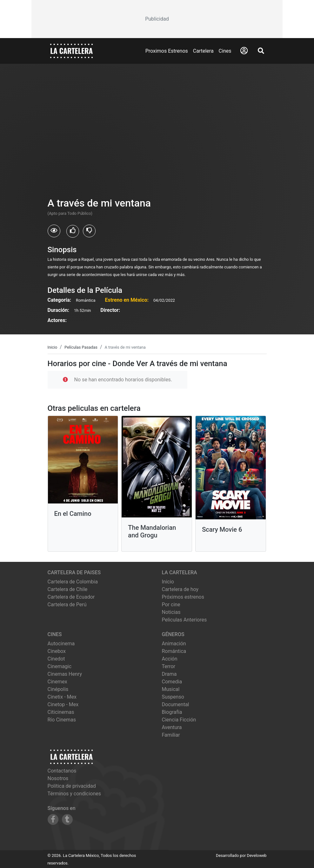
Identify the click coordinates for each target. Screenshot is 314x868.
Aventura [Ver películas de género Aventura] (172, 727)
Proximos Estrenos (167, 51)
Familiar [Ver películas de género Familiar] (171, 735)
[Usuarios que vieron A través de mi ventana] (54, 231)
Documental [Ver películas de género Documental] (176, 704)
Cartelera (203, 51)
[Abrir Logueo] (244, 51)
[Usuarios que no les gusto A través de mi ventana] (89, 231)
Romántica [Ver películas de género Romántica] (174, 651)
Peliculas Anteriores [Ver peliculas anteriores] (184, 620)
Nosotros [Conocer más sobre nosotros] (58, 778)
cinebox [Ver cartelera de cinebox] (57, 651)
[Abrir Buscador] (261, 51)
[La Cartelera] (71, 51)
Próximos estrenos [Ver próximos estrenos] (183, 597)
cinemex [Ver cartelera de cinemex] (57, 682)
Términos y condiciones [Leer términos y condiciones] (74, 794)
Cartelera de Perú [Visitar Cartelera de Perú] (67, 605)
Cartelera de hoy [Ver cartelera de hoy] (180, 589)
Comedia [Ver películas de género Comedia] (172, 682)
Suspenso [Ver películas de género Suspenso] (173, 697)
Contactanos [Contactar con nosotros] (62, 771)
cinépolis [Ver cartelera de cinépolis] (58, 689)
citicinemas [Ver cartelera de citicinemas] (61, 712)
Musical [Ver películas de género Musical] (171, 689)
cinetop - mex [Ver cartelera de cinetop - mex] (63, 704)
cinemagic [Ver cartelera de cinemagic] (60, 666)
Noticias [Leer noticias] (171, 612)
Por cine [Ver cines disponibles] (171, 605)
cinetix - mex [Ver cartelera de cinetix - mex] (62, 697)
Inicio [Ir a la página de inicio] (168, 582)
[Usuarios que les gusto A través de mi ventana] (73, 231)
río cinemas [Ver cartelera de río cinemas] (62, 720)
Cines (225, 51)
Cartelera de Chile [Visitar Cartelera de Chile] (68, 589)
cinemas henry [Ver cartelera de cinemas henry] (65, 674)
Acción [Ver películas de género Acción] (170, 659)
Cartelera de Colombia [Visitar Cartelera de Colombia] (73, 582)
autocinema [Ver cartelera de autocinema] (61, 644)
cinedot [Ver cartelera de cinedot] (56, 659)
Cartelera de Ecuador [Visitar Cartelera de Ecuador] (71, 597)
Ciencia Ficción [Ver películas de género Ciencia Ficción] (179, 720)
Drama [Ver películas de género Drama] (169, 674)
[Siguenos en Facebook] (53, 819)
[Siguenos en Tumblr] (67, 819)
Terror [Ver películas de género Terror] (169, 666)
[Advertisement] (157, 19)
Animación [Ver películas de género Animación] (174, 644)
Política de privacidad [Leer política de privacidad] (72, 786)
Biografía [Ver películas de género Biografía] (172, 712)
